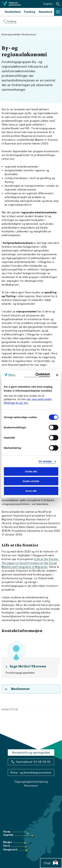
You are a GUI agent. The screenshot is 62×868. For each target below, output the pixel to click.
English (48, 4)
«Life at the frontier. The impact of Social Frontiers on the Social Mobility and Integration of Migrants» (30, 563)
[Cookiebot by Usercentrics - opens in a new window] (37, 375)
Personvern (31, 786)
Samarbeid (45, 12)
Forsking (30, 12)
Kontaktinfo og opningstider (31, 753)
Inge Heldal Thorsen (28, 667)
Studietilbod (13, 12)
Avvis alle (31, 491)
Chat (51, 863)
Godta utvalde (31, 481)
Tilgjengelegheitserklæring (31, 782)
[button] (58, 4)
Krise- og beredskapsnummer (31, 772)
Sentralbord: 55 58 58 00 (33, 762)
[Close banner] (57, 375)
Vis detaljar (45, 461)
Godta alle (31, 471)
